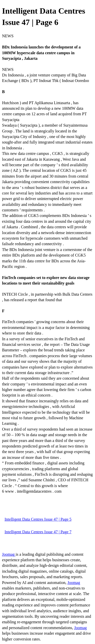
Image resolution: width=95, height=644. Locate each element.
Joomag (9, 554)
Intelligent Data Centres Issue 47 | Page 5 (38, 519)
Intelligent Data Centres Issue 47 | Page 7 (38, 532)
